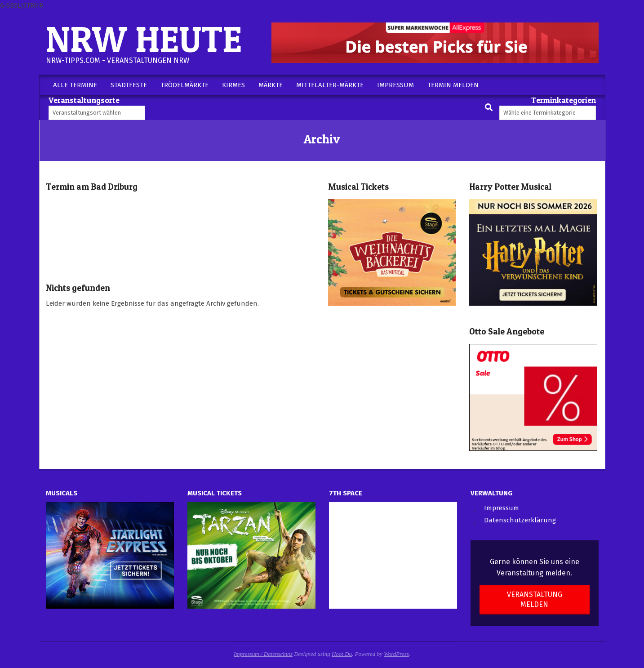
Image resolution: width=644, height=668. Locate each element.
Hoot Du (342, 654)
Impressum (502, 508)
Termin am (92, 187)
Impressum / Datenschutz (263, 654)
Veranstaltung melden (535, 599)
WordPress (396, 654)
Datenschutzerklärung (520, 520)
